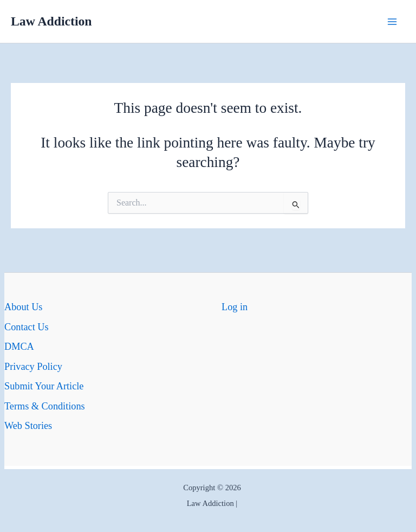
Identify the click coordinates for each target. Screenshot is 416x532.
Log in (235, 307)
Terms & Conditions (45, 406)
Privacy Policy (33, 367)
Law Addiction (51, 21)
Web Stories (28, 426)
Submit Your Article (44, 386)
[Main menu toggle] (392, 21)
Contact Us (27, 327)
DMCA (19, 347)
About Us (23, 307)
